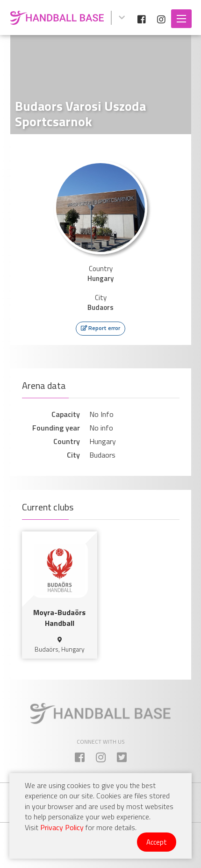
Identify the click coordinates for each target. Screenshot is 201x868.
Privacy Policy (62, 827)
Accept (157, 842)
